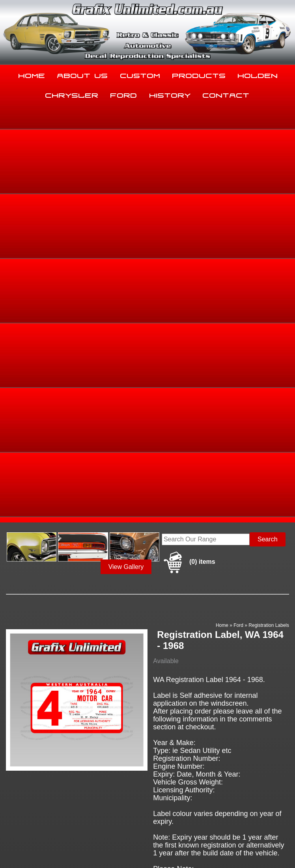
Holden (258, 74)
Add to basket (187, 586)
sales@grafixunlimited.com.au (45, 801)
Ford (124, 94)
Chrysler (72, 94)
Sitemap (12, 846)
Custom (140, 74)
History (170, 94)
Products (199, 74)
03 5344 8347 (22, 782)
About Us (83, 74)
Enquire (187, 603)
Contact (226, 94)
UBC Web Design (63, 851)
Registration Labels (269, 206)
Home (32, 74)
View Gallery (126, 148)
